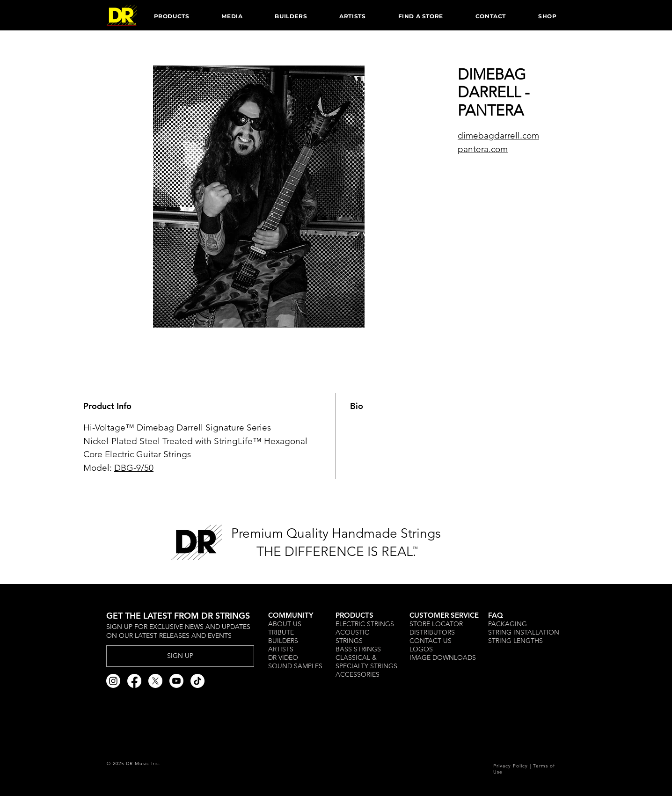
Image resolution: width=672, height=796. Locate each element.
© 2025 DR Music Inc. (134, 763)
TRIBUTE (282, 632)
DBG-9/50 (134, 468)
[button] (172, 16)
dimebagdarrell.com (498, 135)
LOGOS (421, 649)
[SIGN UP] (180, 656)
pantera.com (483, 149)
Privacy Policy (511, 766)
